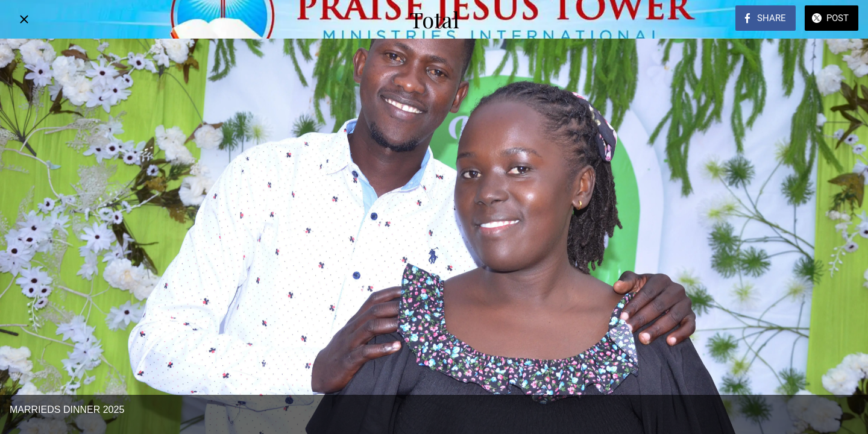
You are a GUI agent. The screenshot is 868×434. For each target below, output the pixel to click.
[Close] (24, 19)
